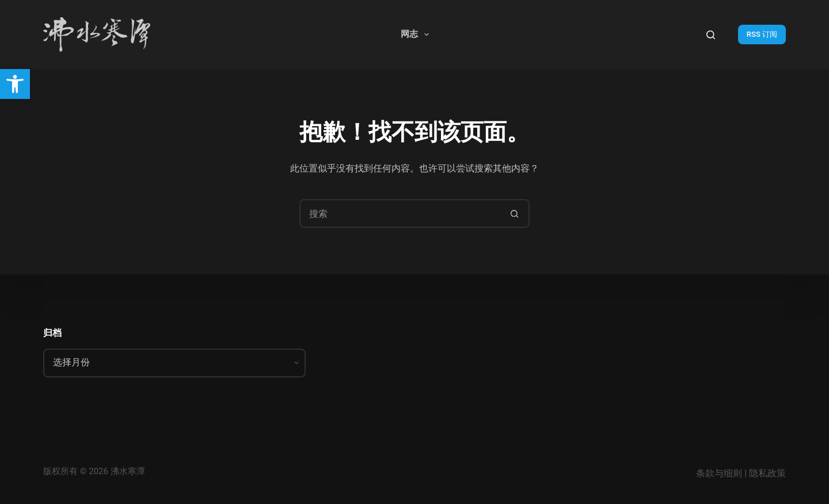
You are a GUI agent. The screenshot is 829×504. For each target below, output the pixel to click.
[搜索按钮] (514, 213)
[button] (15, 84)
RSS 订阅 (762, 34)
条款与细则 (719, 473)
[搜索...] (400, 213)
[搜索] (711, 35)
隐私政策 (767, 473)
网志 (417, 35)
